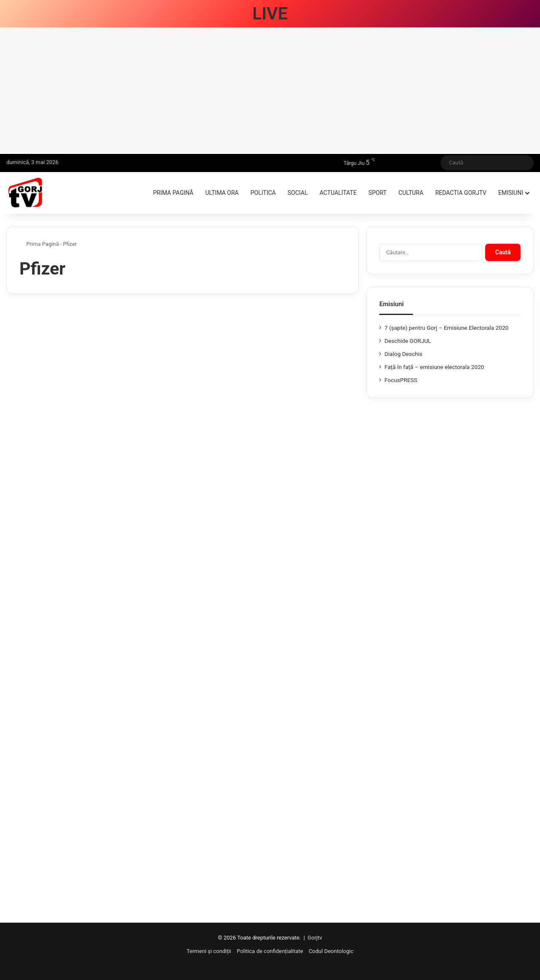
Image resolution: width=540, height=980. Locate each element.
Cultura (411, 193)
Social (298, 193)
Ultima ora (222, 193)
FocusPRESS (401, 380)
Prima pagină (173, 193)
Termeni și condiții (209, 951)
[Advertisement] (270, 91)
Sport (377, 193)
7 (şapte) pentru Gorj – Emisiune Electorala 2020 (446, 328)
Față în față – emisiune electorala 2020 (434, 367)
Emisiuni (511, 193)
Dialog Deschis (403, 354)
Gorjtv (315, 938)
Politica (263, 193)
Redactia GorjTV (461, 193)
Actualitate (338, 193)
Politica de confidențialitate (270, 951)
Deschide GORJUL (408, 341)
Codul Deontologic (331, 951)
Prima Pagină (39, 244)
